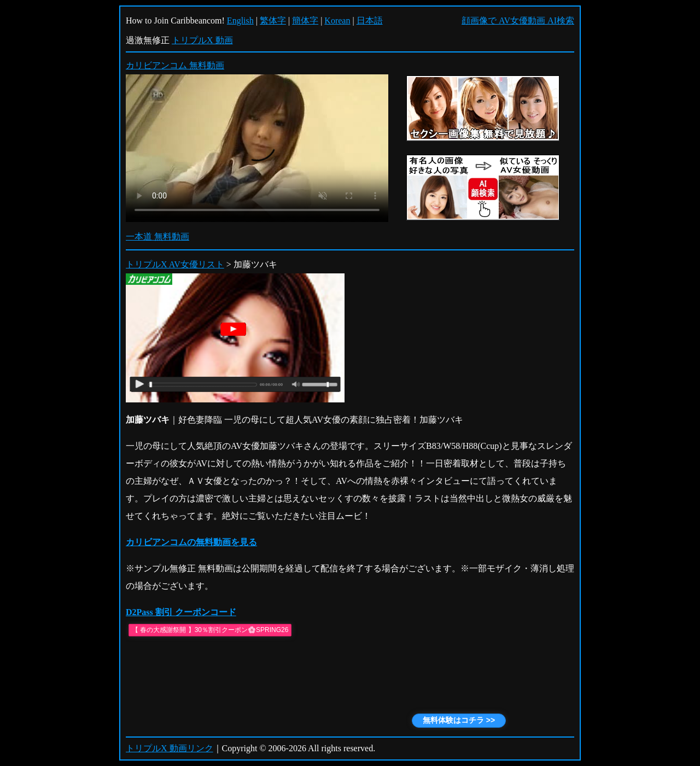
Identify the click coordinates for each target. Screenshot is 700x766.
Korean (337, 21)
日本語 (370, 21)
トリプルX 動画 (202, 40)
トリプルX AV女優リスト (175, 264)
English (240, 21)
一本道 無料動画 (157, 236)
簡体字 (305, 21)
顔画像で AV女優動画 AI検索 (518, 21)
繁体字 (273, 21)
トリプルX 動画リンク (170, 748)
